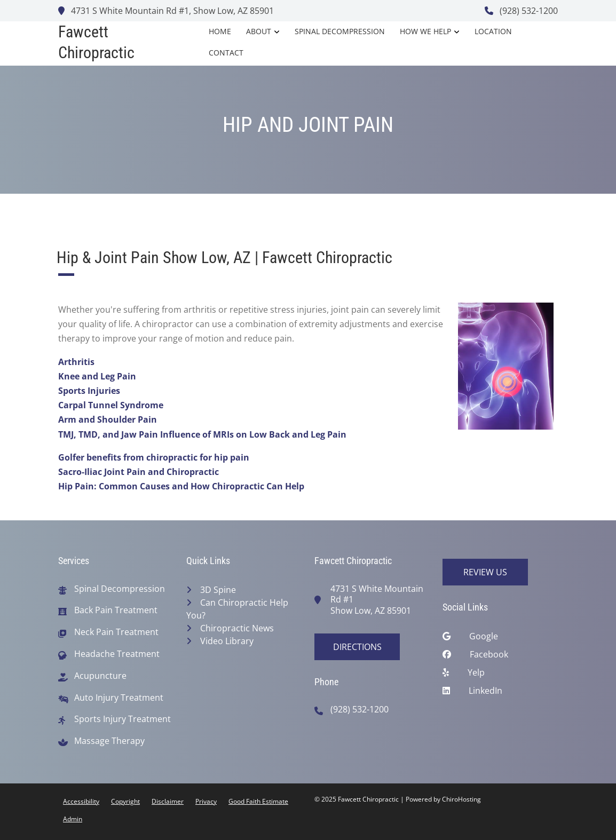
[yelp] (500, 675)
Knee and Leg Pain (97, 376)
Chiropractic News (237, 628)
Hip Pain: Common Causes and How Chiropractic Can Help (181, 486)
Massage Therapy (109, 741)
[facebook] (500, 657)
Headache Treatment (117, 654)
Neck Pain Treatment (116, 632)
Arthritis (76, 362)
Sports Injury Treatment (123, 719)
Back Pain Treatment (116, 610)
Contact (226, 53)
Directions (357, 647)
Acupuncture (100, 676)
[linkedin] (500, 693)
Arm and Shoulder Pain (108, 419)
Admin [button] (73, 819)
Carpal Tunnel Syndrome (111, 405)
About (259, 31)
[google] (500, 639)
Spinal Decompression (340, 31)
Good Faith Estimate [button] (258, 801)
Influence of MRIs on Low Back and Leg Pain (253, 434)
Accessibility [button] (81, 801)
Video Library (227, 641)
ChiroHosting (461, 799)
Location (493, 31)
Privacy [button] (206, 801)
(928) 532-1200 (521, 11)
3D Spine (218, 590)
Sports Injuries (89, 391)
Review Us (485, 572)
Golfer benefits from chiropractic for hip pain (154, 457)
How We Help (425, 31)
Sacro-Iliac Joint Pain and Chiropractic (139, 472)
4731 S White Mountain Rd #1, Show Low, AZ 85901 (166, 11)
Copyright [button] (125, 801)
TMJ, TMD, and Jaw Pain (108, 434)
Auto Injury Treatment (119, 698)
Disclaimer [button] (168, 801)
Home (220, 31)
